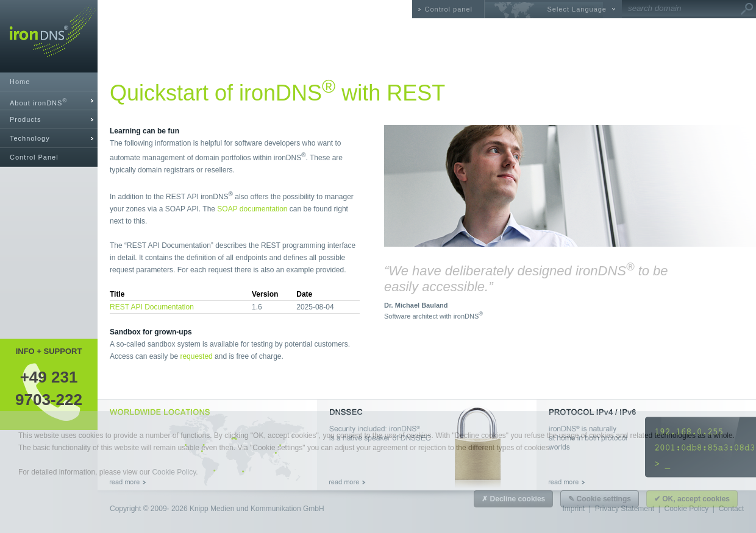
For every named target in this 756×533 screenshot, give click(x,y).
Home (20, 82)
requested (196, 356)
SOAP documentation (252, 209)
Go (747, 9)
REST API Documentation (152, 307)
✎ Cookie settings (600, 499)
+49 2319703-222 (49, 388)
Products (25, 119)
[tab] (49, 101)
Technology (30, 138)
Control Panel (34, 157)
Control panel (449, 9)
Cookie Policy (174, 472)
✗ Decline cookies (513, 499)
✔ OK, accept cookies (692, 499)
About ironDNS (38, 102)
